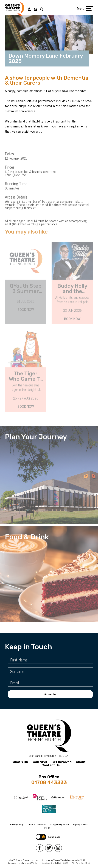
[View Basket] (35, 9)
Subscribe (50, 694)
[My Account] (29, 9)
